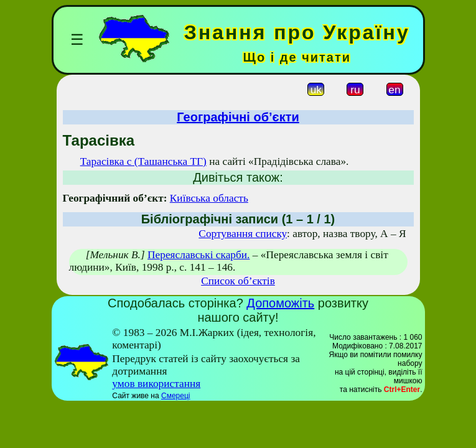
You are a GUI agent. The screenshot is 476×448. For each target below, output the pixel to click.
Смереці (175, 396)
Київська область (209, 198)
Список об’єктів (238, 281)
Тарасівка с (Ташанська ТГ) (143, 161)
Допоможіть (280, 303)
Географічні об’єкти (238, 117)
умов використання (156, 384)
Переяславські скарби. (198, 255)
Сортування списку (243, 234)
